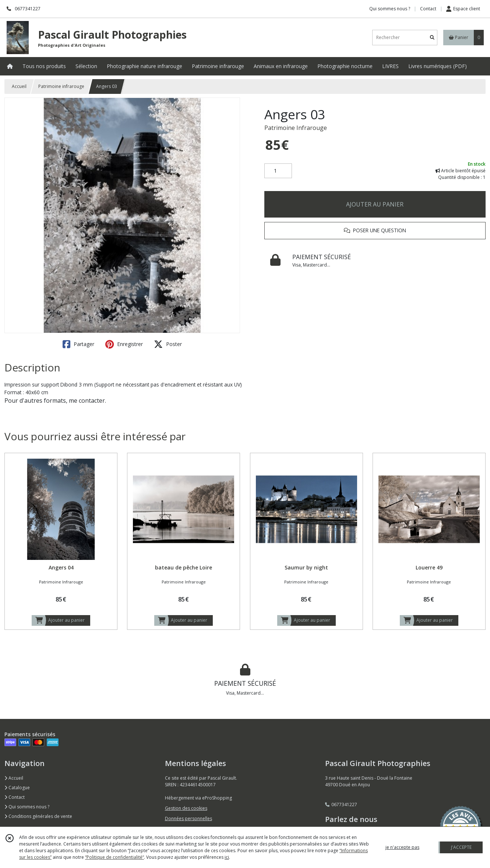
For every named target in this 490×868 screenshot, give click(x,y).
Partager (78, 344)
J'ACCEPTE (461, 847)
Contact (428, 9)
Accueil (19, 86)
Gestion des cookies (186, 808)
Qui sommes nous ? (27, 807)
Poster (168, 344)
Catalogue (17, 788)
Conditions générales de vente (38, 816)
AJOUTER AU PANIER (375, 204)
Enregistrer (124, 344)
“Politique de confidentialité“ (114, 857)
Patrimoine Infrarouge (296, 128)
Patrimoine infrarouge (61, 86)
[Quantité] (278, 171)
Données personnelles (188, 818)
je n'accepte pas (402, 847)
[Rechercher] (432, 37)
